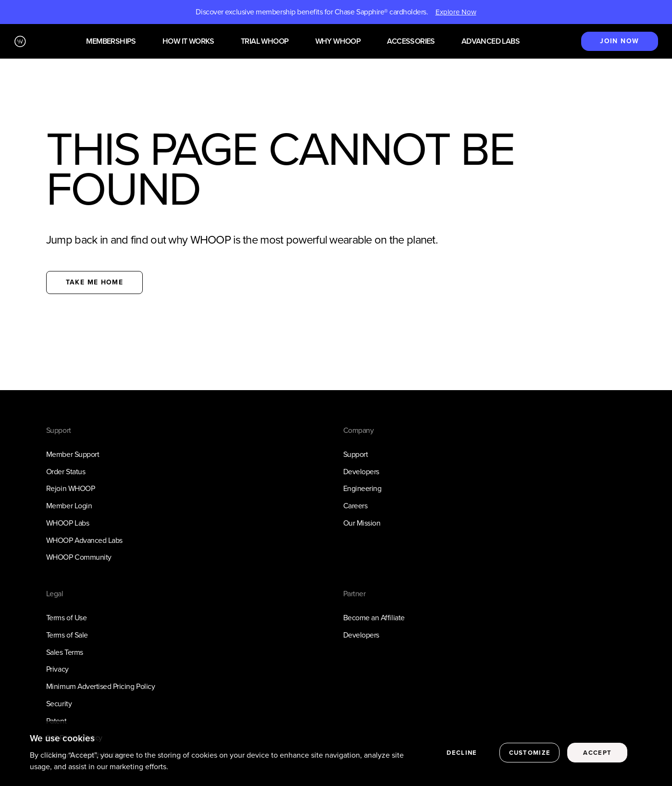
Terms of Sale (67, 635)
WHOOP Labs (68, 523)
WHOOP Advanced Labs (84, 540)
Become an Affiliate (374, 618)
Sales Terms (65, 652)
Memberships (111, 42)
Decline (462, 753)
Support (356, 454)
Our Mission (362, 523)
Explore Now (456, 12)
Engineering (362, 488)
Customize (530, 753)
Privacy (57, 669)
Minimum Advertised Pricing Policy (100, 686)
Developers (361, 472)
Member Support (73, 454)
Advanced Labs (491, 42)
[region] (336, 754)
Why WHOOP (338, 42)
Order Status (66, 472)
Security (59, 704)
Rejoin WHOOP (70, 488)
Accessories (411, 42)
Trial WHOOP (265, 42)
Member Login (69, 506)
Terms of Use (66, 618)
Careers (355, 506)
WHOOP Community (79, 557)
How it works (188, 42)
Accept (597, 753)
